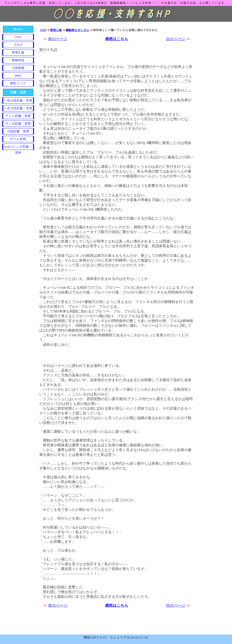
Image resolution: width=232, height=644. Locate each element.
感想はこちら (117, 39)
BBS (18, 76)
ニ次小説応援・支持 (18, 108)
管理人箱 (56, 30)
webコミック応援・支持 (18, 147)
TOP (43, 30)
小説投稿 (18, 68)
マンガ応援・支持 (18, 124)
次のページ (176, 39)
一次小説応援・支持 (18, 100)
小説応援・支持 (18, 131)
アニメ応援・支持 (18, 116)
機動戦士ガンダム (77, 30)
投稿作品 (18, 60)
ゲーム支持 (18, 139)
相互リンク (18, 83)
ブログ (18, 45)
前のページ (58, 39)
